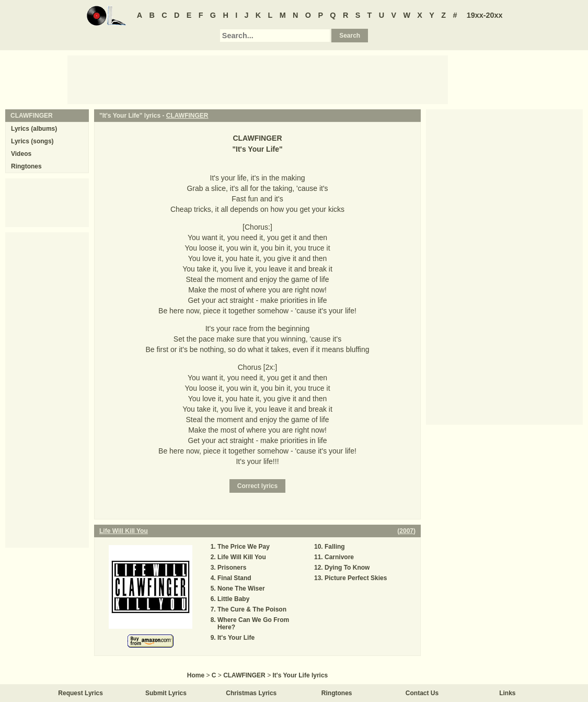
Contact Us (422, 693)
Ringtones (26, 166)
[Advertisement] (258, 79)
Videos (21, 154)
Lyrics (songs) (32, 141)
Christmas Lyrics (251, 693)
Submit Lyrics (166, 693)
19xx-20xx (485, 15)
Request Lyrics (80, 693)
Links (507, 693)
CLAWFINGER (187, 116)
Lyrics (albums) (34, 129)
